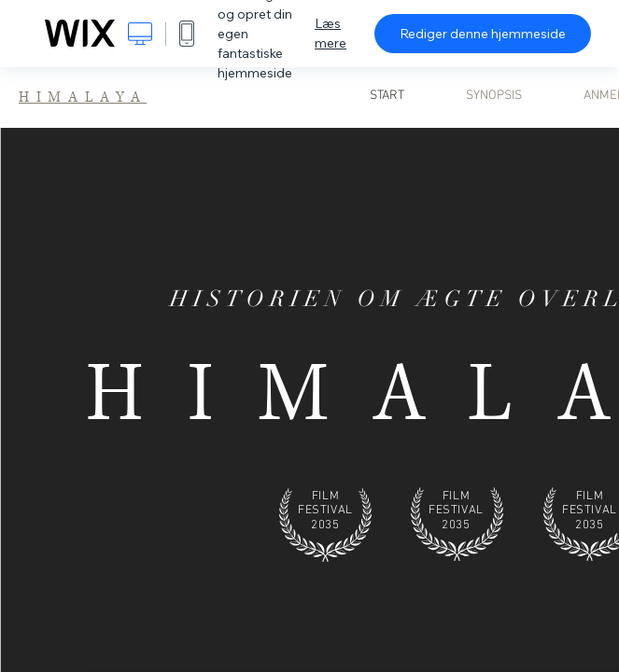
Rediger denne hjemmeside (483, 34)
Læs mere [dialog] (331, 33)
